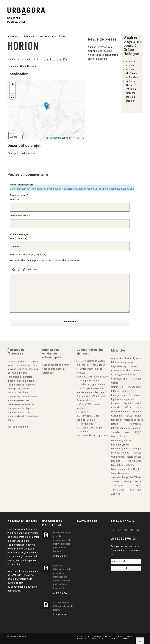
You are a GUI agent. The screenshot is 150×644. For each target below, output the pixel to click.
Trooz (131, 490)
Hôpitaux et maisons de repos (127, 420)
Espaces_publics (132, 403)
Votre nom (15, 199)
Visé (139, 490)
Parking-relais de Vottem (93, 361)
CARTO (80, 138)
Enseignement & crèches (126, 395)
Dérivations (82, 638)
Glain (139, 408)
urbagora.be (14, 36)
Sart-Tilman (136, 477)
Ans (122, 358)
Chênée (137, 379)
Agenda (109, 637)
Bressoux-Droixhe (121, 371)
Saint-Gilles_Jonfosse (123, 465)
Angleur (115, 358)
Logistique (136, 449)
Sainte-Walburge (120, 477)
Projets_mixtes (134, 457)
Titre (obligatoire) (18, 238)
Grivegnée (136, 412)
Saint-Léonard (118, 469)
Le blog (129, 637)
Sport (139, 486)
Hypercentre (135, 424)
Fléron (128, 408)
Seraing (128, 482)
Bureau (138, 371)
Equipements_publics (122, 399)
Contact (125, 638)
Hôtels (115, 424)
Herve (138, 416)
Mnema (84, 432)
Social (138, 482)
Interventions (94, 637)
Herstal (129, 416)
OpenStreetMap (53, 138)
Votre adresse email (20, 215)
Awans (128, 358)
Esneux (115, 403)
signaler (109, 55)
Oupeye (137, 453)
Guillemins (117, 416)
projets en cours (47, 36)
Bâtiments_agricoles (122, 362)
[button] (46, 106)
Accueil (80, 637)
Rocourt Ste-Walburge (126, 461)
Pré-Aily (84, 412)
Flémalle (116, 408)
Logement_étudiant (121, 441)
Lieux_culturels (119, 436)
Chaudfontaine (119, 379)
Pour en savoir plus (18, 427)
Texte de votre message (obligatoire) (28, 255)
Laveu (127, 432)
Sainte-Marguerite (120, 473)
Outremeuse (118, 457)
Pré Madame (87, 424)
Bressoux (136, 366)
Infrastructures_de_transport (126, 428)
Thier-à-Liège (118, 490)
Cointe (115, 383)
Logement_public (120, 449)
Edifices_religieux (120, 391)
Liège (137, 432)
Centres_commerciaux (123, 375)
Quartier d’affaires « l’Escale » (132, 73)
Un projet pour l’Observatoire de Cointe (63, 606)
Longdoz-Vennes (120, 453)
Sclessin (116, 482)
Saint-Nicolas (134, 469)
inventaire (29, 36)
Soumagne (117, 486)
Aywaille (137, 358)
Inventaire (112, 638)
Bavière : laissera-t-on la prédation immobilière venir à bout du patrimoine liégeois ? (62, 577)
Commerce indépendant (126, 387)
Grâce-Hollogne (29, 66)
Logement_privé (120, 445)
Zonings (116, 494)
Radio (119, 637)
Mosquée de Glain (89, 381)
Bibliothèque (97, 638)
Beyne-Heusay (119, 366)
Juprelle (115, 432)
